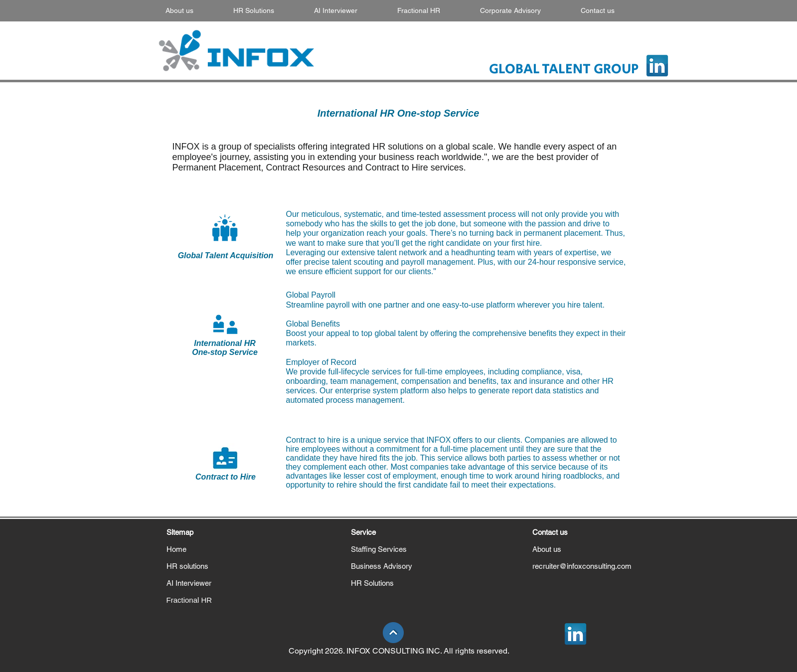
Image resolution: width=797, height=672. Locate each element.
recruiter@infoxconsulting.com (582, 566)
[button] (269, 10)
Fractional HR (189, 600)
